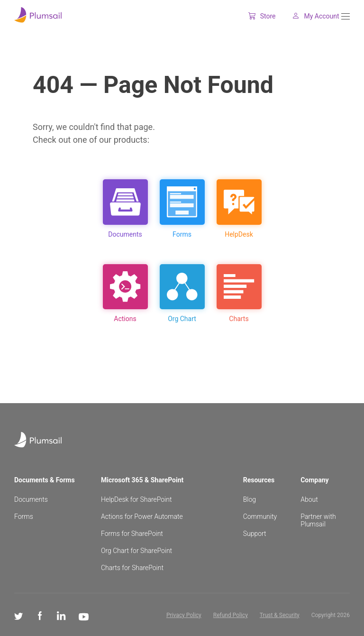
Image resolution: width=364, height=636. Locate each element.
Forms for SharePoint (132, 534)
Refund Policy (231, 615)
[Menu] (346, 16)
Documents (31, 499)
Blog (250, 499)
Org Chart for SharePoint (136, 551)
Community (260, 516)
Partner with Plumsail (318, 520)
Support (255, 534)
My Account (308, 16)
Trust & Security (280, 615)
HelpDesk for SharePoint (136, 499)
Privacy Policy (184, 615)
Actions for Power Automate (142, 516)
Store (255, 16)
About (309, 499)
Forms (24, 516)
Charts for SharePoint (132, 568)
